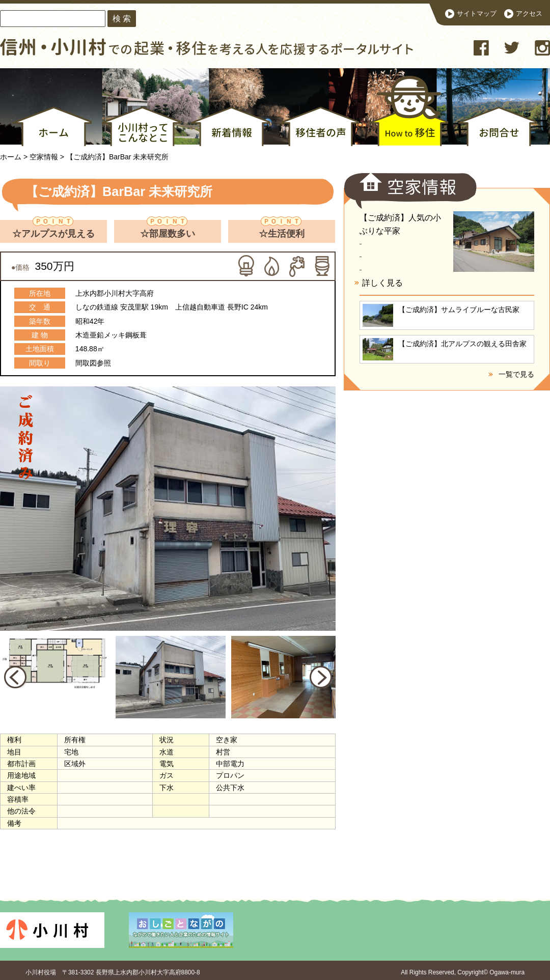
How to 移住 (405, 113)
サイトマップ (477, 14)
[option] (173, 516)
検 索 (122, 18)
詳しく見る (382, 283)
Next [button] (321, 677)
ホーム (52, 126)
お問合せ (498, 126)
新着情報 (230, 126)
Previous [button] (15, 677)
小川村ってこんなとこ (141, 126)
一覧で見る (516, 374)
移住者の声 (320, 126)
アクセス (529, 14)
